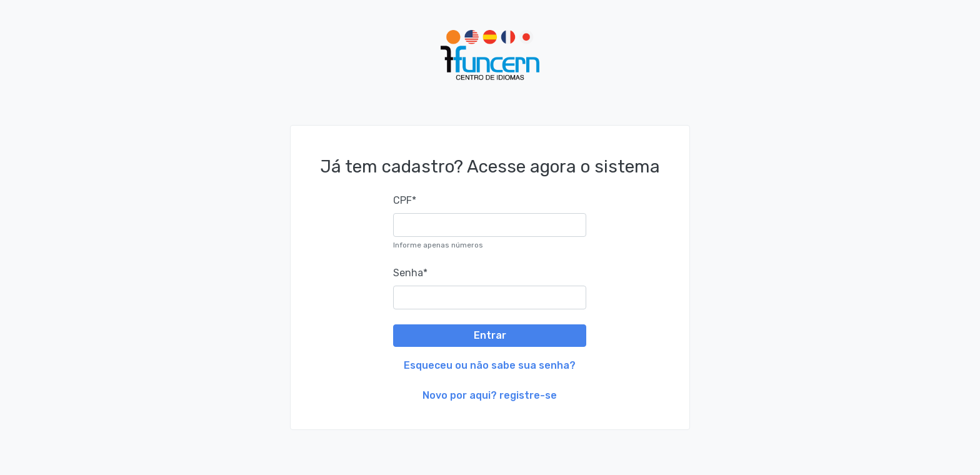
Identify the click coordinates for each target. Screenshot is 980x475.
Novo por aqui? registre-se (490, 395)
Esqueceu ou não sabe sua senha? (490, 365)
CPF (405, 200)
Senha (410, 273)
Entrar (490, 335)
